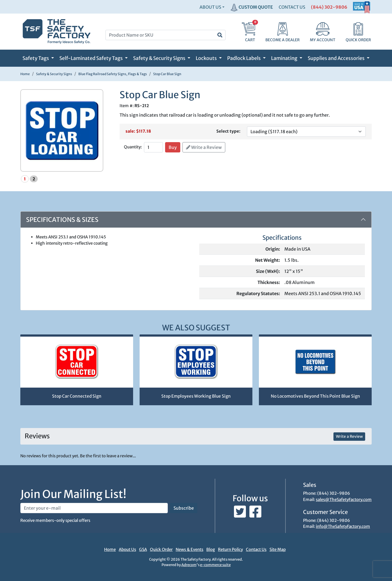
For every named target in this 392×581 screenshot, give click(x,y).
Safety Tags (36, 58)
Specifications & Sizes (62, 220)
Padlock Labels (244, 58)
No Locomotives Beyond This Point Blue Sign (315, 396)
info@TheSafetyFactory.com (343, 526)
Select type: (228, 131)
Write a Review (204, 147)
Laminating (285, 58)
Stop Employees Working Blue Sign (196, 396)
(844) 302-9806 (329, 7)
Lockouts (207, 58)
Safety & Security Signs (160, 58)
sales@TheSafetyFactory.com (344, 499)
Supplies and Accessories (337, 58)
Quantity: (133, 147)
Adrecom (189, 565)
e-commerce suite (215, 565)
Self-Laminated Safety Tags (91, 58)
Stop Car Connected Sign (77, 396)
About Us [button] (210, 7)
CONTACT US (292, 7)
